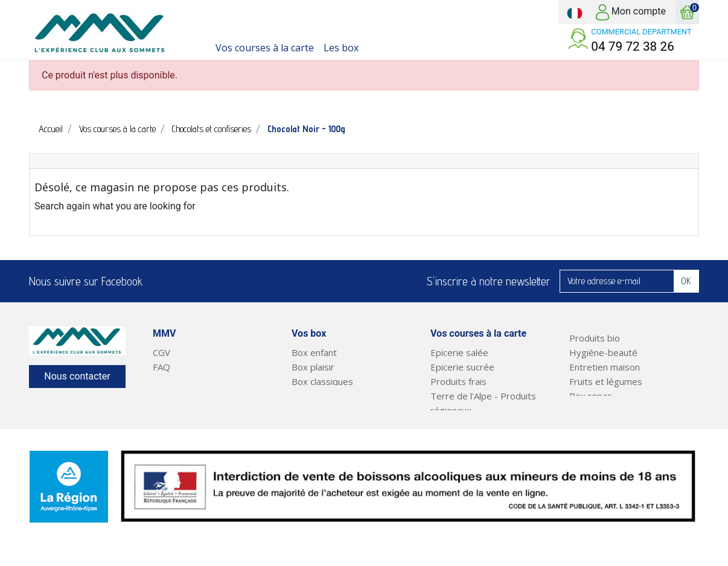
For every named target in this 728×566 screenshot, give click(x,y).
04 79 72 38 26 (633, 46)
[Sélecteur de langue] (575, 12)
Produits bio (595, 338)
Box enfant (314, 352)
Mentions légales (188, 396)
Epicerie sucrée (462, 367)
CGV (161, 352)
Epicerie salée (459, 352)
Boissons (449, 425)
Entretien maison (605, 367)
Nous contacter (77, 376)
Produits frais (458, 381)
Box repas (591, 396)
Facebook (159, 281)
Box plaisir (313, 367)
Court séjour (318, 396)
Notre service (181, 381)
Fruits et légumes (606, 381)
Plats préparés (600, 410)
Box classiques (322, 381)
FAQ (161, 367)
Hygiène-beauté (603, 352)
